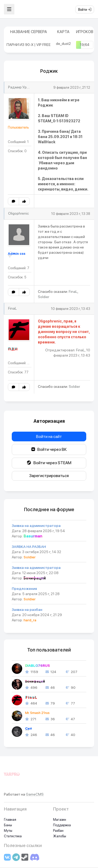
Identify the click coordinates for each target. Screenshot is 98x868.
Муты (8, 831)
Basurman (33, 536)
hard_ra (30, 620)
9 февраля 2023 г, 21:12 (72, 88)
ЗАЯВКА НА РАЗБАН (29, 547)
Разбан (58, 831)
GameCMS (35, 794)
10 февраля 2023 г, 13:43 (71, 309)
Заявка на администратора (36, 526)
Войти (85, 10)
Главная (10, 820)
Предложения (24, 589)
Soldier (44, 297)
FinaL (73, 292)
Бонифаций (35, 578)
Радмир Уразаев (22, 87)
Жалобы (60, 836)
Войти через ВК (49, 449)
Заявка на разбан (27, 610)
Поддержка (62, 825)
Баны (8, 825)
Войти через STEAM (49, 463)
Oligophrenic (18, 213)
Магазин (60, 820)
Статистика (13, 836)
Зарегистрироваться (49, 476)
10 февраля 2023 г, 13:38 (71, 214)
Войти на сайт (49, 436)
